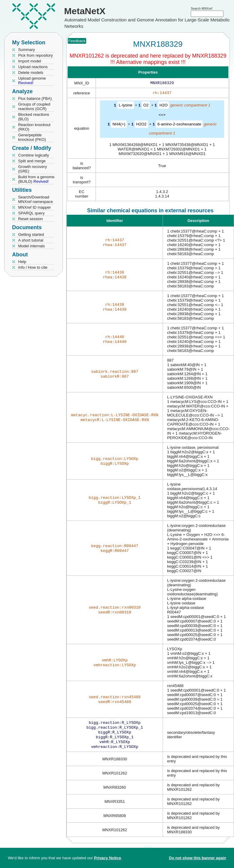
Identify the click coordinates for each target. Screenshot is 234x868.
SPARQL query (31, 213)
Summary (27, 50)
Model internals (31, 246)
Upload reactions (33, 67)
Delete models (31, 73)
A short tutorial (31, 240)
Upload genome (32, 81)
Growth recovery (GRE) (32, 169)
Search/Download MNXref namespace (36, 199)
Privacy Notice (108, 858)
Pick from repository (36, 55)
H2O (164, 106)
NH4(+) (119, 125)
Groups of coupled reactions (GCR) (34, 106)
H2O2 (141, 125)
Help (22, 262)
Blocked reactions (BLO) (34, 117)
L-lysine (126, 106)
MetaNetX (85, 11)
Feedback (77, 41)
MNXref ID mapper (34, 207)
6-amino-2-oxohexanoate (179, 125)
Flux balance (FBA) (35, 98)
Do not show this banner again (198, 858)
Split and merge (32, 161)
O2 (146, 106)
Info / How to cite (33, 267)
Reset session (31, 219)
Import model (30, 61)
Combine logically (34, 155)
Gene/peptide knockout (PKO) (32, 137)
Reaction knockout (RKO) (34, 127)
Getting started (31, 234)
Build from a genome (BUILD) (36, 179)
